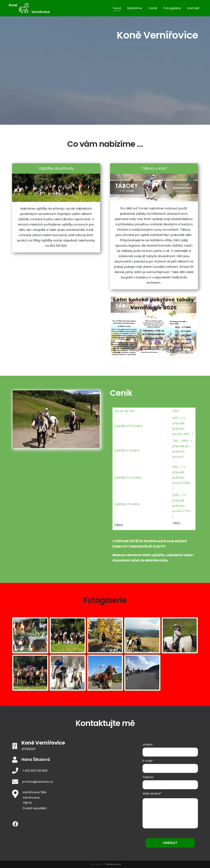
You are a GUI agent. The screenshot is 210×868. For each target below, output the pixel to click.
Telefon (148, 777)
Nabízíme (135, 8)
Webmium (114, 864)
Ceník (153, 8)
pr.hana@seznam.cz (38, 782)
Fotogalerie (172, 8)
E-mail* (148, 761)
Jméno (148, 745)
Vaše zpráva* (152, 794)
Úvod (117, 8)
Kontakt (194, 8)
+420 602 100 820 (35, 771)
